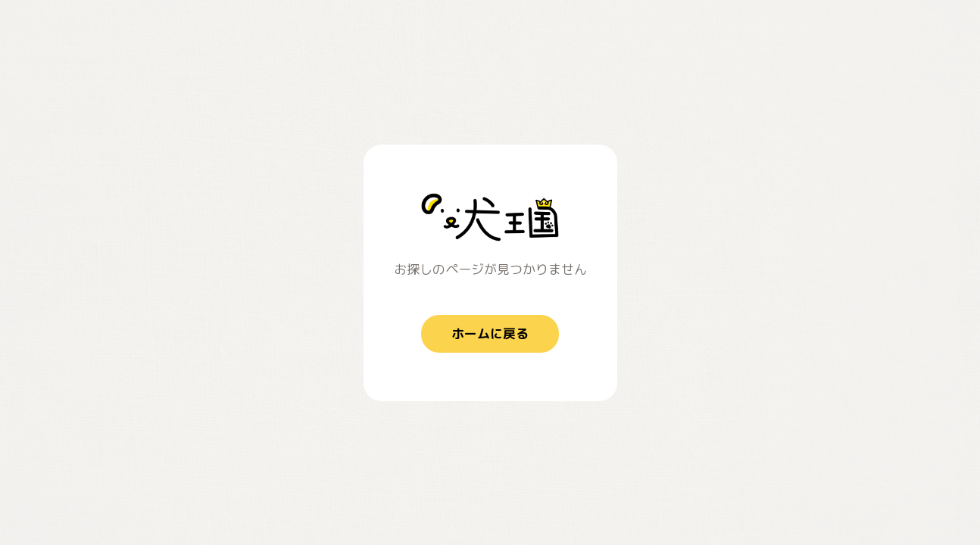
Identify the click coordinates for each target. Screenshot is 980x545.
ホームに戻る (490, 333)
